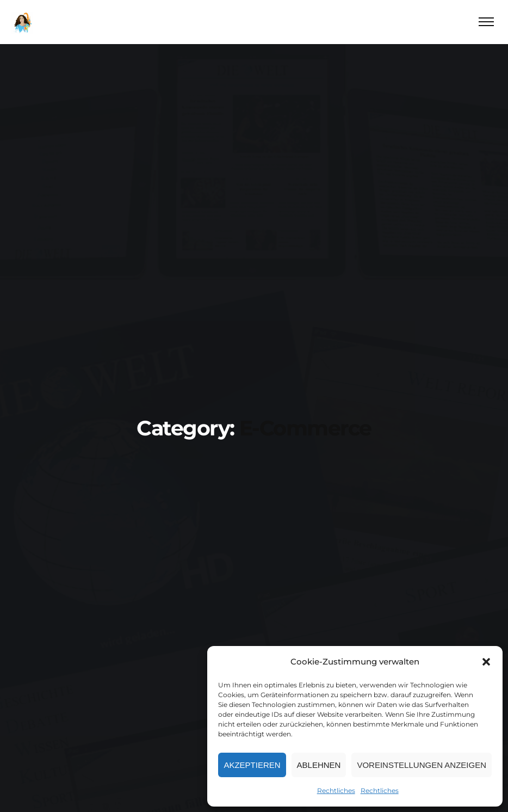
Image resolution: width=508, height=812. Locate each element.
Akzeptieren (252, 765)
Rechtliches (336, 791)
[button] (486, 662)
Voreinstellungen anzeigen (422, 765)
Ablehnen (319, 765)
